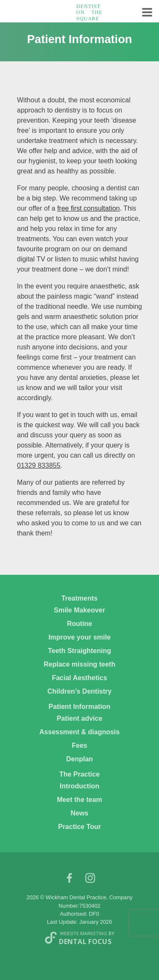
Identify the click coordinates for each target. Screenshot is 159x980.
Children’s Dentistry (79, 691)
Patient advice (80, 718)
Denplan (79, 759)
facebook (69, 880)
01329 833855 (39, 465)
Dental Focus (85, 942)
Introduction (79, 786)
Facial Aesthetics (79, 678)
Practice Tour (79, 827)
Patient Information (80, 707)
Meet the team (79, 800)
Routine (80, 624)
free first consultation (89, 208)
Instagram (90, 880)
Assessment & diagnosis (79, 732)
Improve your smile (79, 637)
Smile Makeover (79, 610)
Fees (79, 745)
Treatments (79, 598)
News (80, 813)
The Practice (79, 774)
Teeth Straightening (79, 651)
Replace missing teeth (79, 664)
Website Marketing (84, 933)
